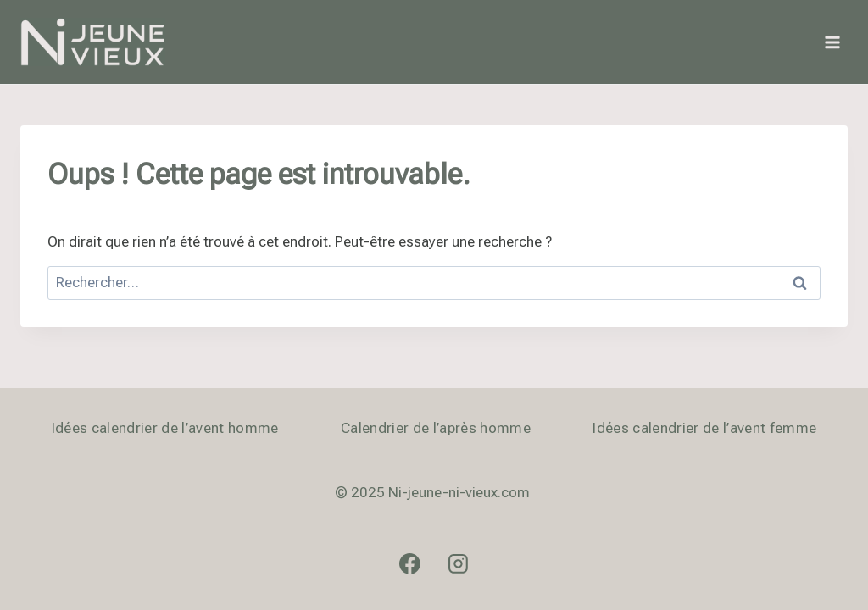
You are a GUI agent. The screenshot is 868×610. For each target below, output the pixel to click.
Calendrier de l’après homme (436, 428)
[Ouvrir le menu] (832, 42)
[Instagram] (459, 563)
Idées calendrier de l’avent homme (165, 428)
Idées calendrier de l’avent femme (704, 428)
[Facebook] (410, 563)
